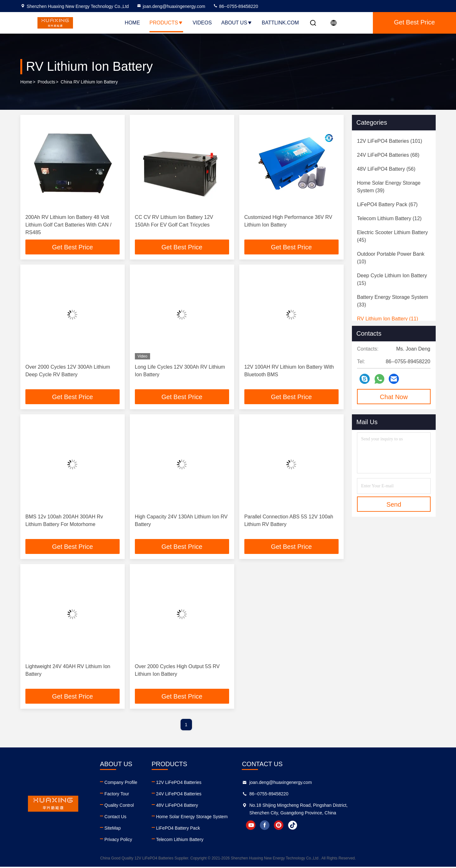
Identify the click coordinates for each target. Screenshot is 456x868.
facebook (352, 826)
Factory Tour (146, 795)
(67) (387, 204)
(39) (389, 187)
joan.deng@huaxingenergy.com (171, 6)
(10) (391, 258)
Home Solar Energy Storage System (249, 818)
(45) (392, 236)
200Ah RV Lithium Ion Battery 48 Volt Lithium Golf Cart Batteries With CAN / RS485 (68, 225)
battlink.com (280, 23)
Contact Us (144, 818)
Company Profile (150, 784)
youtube (338, 826)
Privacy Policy (147, 841)
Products (166, 23)
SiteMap (141, 829)
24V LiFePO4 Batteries (236, 795)
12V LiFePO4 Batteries (236, 784)
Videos (202, 23)
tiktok (380, 826)
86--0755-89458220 (236, 6)
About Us (237, 23)
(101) (390, 141)
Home (132, 23)
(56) (386, 169)
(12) (389, 218)
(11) (388, 319)
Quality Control (148, 806)
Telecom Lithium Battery (237, 841)
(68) (388, 155)
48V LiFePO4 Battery (235, 806)
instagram (366, 826)
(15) (392, 279)
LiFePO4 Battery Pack (236, 829)
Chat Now (394, 397)
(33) (393, 301)
